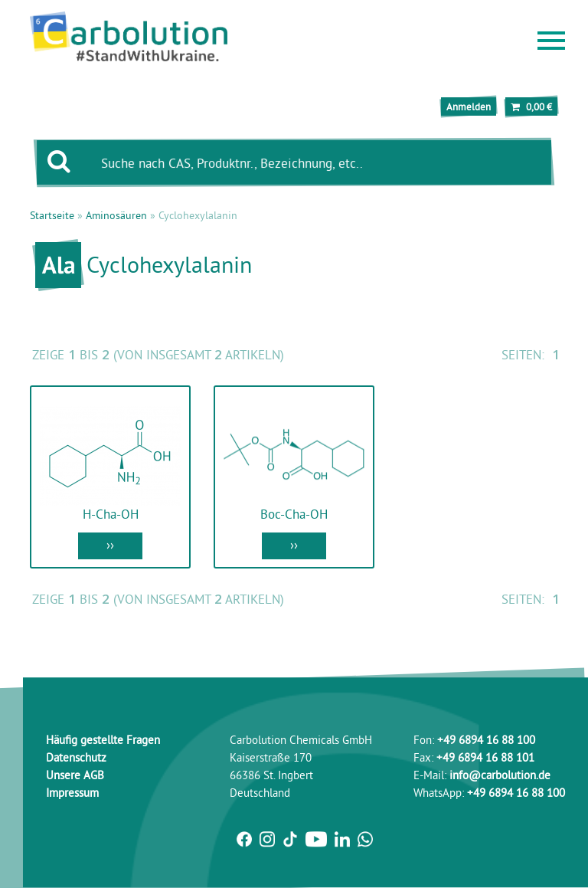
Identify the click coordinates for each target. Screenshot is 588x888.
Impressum (72, 793)
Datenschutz (76, 757)
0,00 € (531, 106)
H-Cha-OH (111, 514)
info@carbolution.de (500, 775)
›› (110, 544)
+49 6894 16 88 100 (486, 740)
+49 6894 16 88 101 (485, 757)
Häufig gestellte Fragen (103, 740)
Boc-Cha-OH (294, 514)
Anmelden (469, 106)
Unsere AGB (75, 775)
